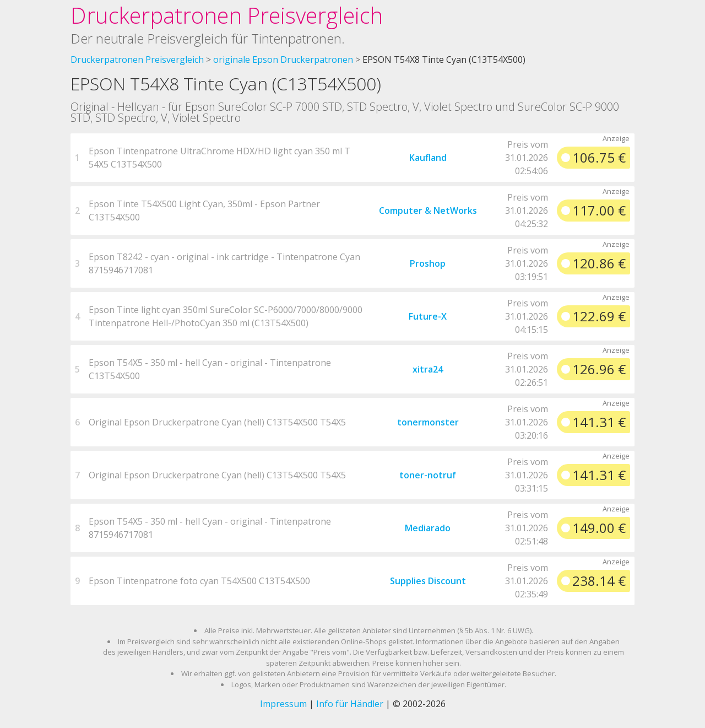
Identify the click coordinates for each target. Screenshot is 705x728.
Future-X (428, 316)
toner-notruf (428, 475)
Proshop (428, 263)
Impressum (283, 704)
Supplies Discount (428, 581)
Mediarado (428, 528)
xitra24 (428, 369)
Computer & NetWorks (428, 211)
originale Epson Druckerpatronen (283, 60)
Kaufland (428, 158)
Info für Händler (350, 704)
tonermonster (428, 422)
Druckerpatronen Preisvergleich (227, 15)
